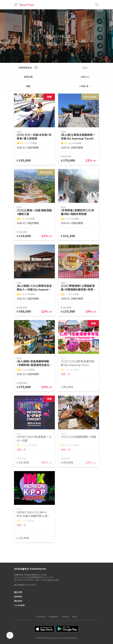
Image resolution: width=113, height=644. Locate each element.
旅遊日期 (28, 77)
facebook (41, 616)
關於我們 (18, 592)
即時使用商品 (25, 68)
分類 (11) (85, 77)
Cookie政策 (19, 605)
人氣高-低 (84, 86)
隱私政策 (18, 601)
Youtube (65, 616)
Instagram (53, 616)
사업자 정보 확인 (53, 580)
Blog (74, 616)
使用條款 (18, 596)
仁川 (85, 68)
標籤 (28, 86)
